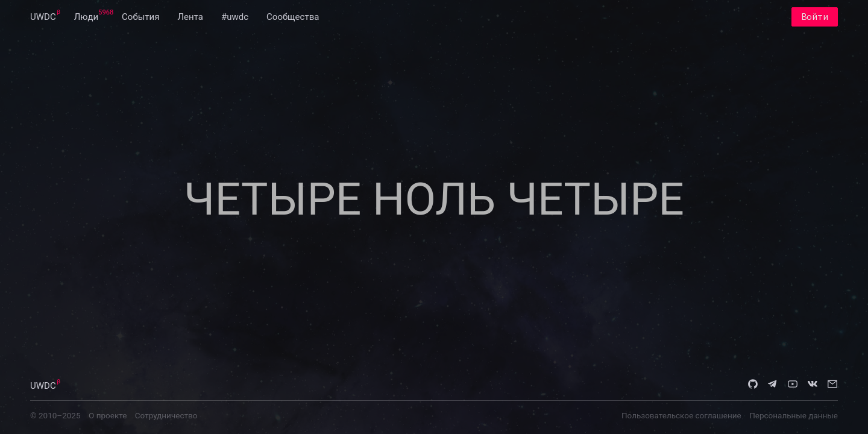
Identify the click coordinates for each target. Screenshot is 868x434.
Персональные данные (794, 415)
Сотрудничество (166, 415)
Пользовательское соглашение (681, 415)
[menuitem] (43, 17)
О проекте (108, 415)
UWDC (43, 17)
